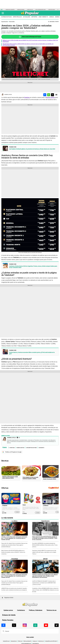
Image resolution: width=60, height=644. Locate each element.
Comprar (17, 512)
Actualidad (27, 17)
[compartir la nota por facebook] (45, 95)
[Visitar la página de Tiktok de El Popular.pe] (57, 625)
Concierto (41, 448)
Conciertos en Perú (31, 448)
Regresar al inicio (8, 598)
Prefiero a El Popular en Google (13, 452)
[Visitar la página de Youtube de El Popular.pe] (46, 625)
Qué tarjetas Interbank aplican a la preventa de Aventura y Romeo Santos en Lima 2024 (32, 149)
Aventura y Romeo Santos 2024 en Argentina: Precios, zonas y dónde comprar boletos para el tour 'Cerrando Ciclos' (33, 267)
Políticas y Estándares (36, 610)
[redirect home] (30, 605)
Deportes (34, 17)
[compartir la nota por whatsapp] (49, 95)
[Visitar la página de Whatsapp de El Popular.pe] (35, 625)
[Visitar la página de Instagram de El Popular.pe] (25, 625)
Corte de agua (52, 10)
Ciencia (52, 17)
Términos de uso (51, 610)
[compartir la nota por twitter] (52, 95)
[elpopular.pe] (30, 15)
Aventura (27, 97)
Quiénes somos (8, 610)
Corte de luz (30, 10)
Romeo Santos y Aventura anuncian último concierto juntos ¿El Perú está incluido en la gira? (32, 353)
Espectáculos (17, 17)
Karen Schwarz (21, 10)
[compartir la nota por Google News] (56, 95)
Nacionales (12, 22)
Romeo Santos (50, 97)
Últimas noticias (6, 17)
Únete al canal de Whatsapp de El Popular (30, 37)
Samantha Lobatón (10, 10)
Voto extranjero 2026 (40, 10)
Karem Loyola (7, 95)
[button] (3, 13)
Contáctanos (21, 610)
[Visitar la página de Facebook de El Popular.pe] (3, 625)
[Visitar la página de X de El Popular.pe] (14, 625)
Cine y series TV (43, 17)
